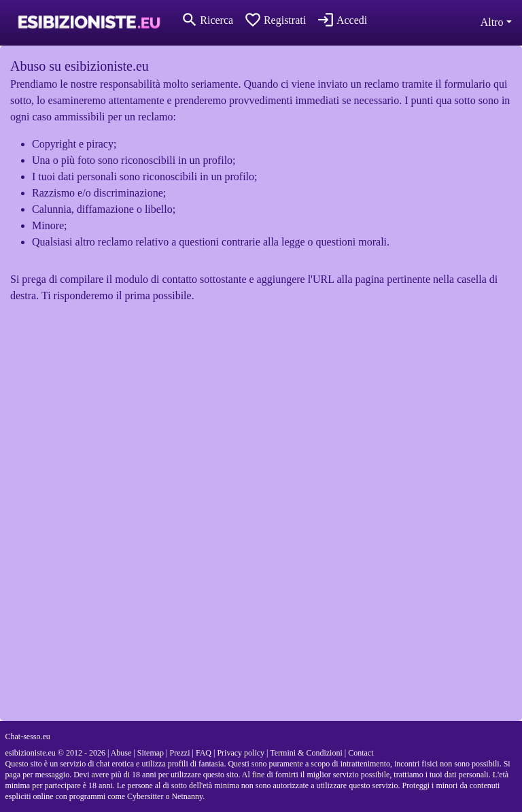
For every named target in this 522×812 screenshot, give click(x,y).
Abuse (121, 753)
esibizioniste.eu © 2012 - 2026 (55, 753)
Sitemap (151, 753)
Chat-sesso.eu (28, 737)
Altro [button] (492, 22)
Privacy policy (241, 753)
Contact (361, 753)
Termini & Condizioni (306, 753)
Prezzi (180, 753)
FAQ (204, 753)
